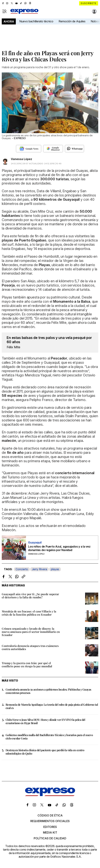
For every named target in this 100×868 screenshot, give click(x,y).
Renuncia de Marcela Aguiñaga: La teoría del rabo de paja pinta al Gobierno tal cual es (52, 706)
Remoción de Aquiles (72, 21)
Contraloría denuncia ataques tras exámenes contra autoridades (30, 647)
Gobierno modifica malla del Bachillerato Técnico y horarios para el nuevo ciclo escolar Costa (49, 737)
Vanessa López (21, 159)
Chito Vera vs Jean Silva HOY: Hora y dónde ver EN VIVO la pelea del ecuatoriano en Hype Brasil (45, 721)
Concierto (22, 569)
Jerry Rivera (39, 569)
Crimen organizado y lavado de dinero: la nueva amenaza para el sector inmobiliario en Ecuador (31, 632)
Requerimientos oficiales (50, 821)
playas (55, 569)
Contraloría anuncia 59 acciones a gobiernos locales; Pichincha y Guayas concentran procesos (48, 691)
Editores (50, 827)
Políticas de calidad (50, 838)
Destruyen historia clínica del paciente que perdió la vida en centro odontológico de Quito (45, 752)
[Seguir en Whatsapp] (74, 149)
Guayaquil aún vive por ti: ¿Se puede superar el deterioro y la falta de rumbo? (30, 596)
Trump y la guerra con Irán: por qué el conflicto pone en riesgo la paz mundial (27, 665)
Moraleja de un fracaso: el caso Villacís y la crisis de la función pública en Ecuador (29, 613)
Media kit (50, 832)
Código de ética (50, 815)
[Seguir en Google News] (29, 149)
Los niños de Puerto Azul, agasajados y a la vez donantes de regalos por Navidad (59, 548)
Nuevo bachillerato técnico (36, 21)
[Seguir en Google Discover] (53, 149)
